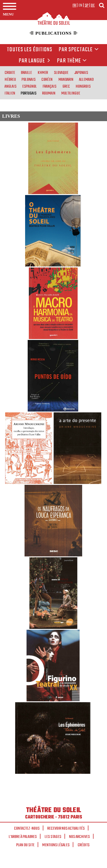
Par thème (72, 61)
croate (10, 72)
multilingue (71, 93)
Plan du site (25, 845)
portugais (29, 93)
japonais (81, 72)
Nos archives (79, 837)
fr (74, 5)
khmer (43, 72)
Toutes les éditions (30, 50)
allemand (86, 79)
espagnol (30, 86)
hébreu (10, 79)
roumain (49, 93)
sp (87, 5)
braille (26, 72)
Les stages (53, 837)
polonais (29, 79)
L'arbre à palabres (23, 837)
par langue (35, 61)
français (50, 86)
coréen (47, 79)
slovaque (61, 72)
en (80, 5)
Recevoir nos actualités (66, 828)
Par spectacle (79, 50)
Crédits (84, 845)
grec (66, 86)
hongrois (83, 86)
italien (10, 93)
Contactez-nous (27, 828)
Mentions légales (56, 845)
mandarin (66, 79)
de (93, 5)
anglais (11, 86)
